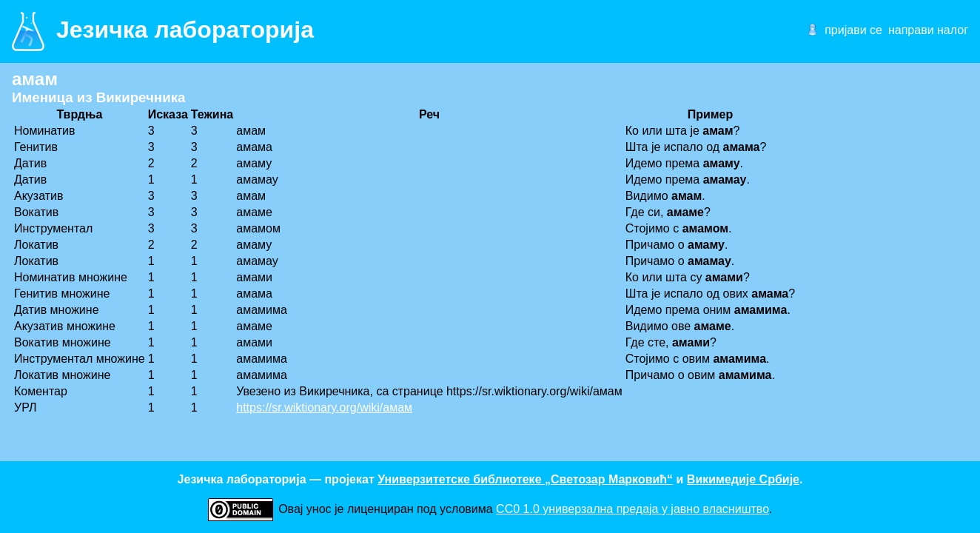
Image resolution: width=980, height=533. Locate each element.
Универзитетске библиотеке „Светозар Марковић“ (525, 479)
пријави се (853, 30)
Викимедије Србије (743, 479)
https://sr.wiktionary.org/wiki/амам (324, 408)
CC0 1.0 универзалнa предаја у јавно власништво (632, 509)
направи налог (928, 30)
